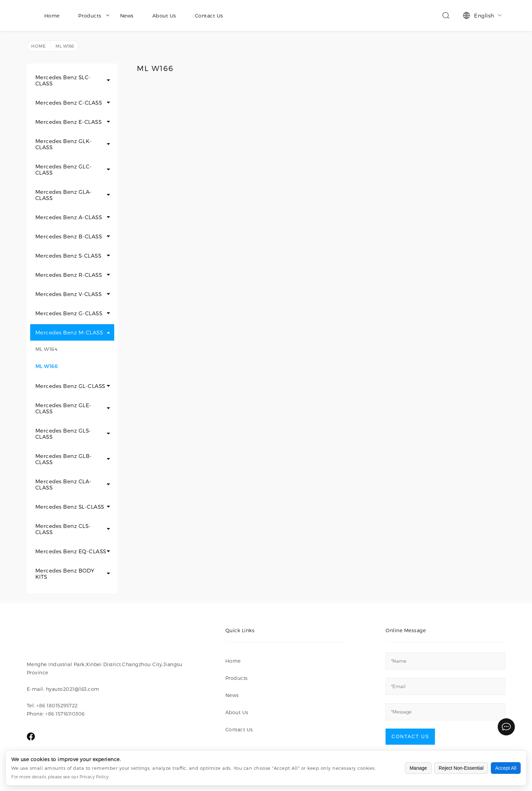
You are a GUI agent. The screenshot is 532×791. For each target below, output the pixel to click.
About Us (164, 16)
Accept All (506, 768)
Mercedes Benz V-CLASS (69, 294)
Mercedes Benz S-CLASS (68, 256)
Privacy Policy (94, 777)
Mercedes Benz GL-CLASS (70, 386)
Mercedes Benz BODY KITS (65, 574)
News (127, 16)
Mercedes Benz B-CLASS (69, 236)
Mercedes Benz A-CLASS (69, 217)
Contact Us (209, 16)
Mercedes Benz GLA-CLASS (64, 195)
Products (94, 16)
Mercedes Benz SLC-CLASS (63, 80)
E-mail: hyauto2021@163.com (63, 689)
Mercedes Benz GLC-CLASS (64, 169)
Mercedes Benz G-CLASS (69, 313)
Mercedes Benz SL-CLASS (70, 507)
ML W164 (46, 349)
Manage (418, 768)
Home (52, 16)
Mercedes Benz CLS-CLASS (63, 529)
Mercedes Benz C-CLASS (69, 103)
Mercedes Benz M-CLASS (69, 332)
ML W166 (47, 366)
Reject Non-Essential (461, 768)
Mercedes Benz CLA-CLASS (63, 484)
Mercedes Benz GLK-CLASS (64, 144)
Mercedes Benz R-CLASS (69, 275)
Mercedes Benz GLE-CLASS (63, 408)
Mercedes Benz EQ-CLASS (71, 551)
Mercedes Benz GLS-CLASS (63, 434)
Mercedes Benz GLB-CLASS (64, 459)
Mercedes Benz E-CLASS (69, 122)
